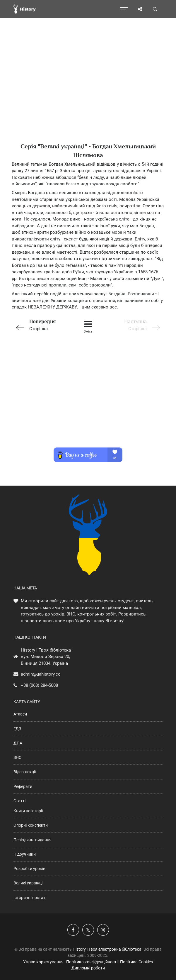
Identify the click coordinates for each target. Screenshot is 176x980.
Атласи (20, 714)
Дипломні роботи (88, 968)
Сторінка (42, 324)
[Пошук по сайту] (155, 9)
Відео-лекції (25, 772)
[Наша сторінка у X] (88, 930)
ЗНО (18, 757)
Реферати (23, 786)
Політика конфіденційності (92, 962)
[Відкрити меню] (124, 9)
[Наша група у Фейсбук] (73, 930)
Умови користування (43, 962)
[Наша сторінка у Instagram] (103, 930)
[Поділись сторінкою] (140, 9)
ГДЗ (17, 729)
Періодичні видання (33, 840)
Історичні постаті (30, 898)
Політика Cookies (136, 962)
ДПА (18, 743)
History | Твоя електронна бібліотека (107, 949)
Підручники (25, 854)
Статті (19, 801)
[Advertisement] (88, 91)
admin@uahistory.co (41, 674)
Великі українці (28, 883)
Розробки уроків (29, 869)
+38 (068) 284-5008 (39, 685)
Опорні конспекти (31, 825)
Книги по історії (28, 811)
